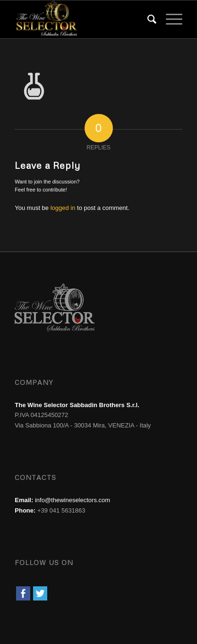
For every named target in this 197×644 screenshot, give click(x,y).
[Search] (147, 19)
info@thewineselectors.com (73, 500)
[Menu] (169, 19)
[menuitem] (147, 19)
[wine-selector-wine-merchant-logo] (82, 19)
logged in (63, 208)
